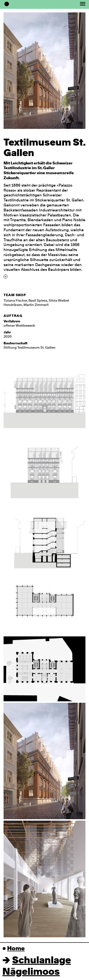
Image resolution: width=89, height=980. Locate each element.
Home (16, 949)
